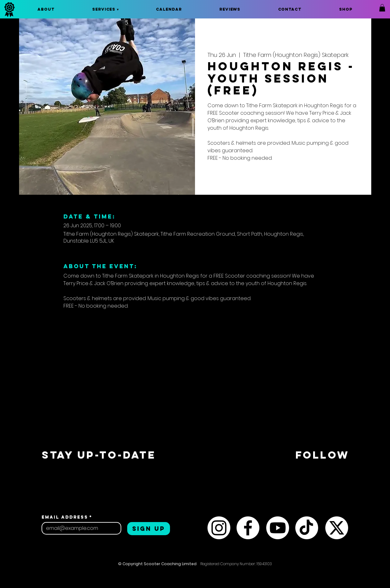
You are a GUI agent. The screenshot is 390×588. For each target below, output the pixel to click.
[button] (105, 9)
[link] (382, 8)
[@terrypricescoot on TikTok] (307, 528)
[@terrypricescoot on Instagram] (219, 528)
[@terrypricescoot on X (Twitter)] (337, 528)
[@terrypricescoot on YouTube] (278, 528)
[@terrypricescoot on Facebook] (248, 528)
